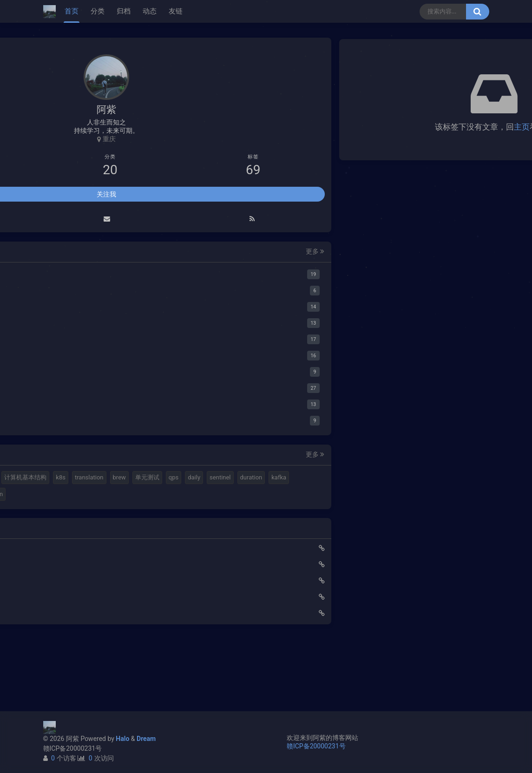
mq (59, 479)
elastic (102, 479)
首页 (72, 11)
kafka (124, 529)
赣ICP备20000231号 (73, 748)
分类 (98, 11)
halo (78, 479)
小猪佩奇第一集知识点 (82, 664)
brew (61, 512)
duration (96, 529)
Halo (122, 739)
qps (115, 512)
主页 (362, 127)
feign (131, 545)
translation (139, 495)
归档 (124, 11)
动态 (150, 11)
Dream (146, 739)
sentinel (65, 529)
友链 (176, 11)
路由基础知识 (69, 681)
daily (135, 512)
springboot (69, 545)
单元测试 (89, 512)
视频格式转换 (138, 479)
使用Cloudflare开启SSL (83, 616)
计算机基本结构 (76, 495)
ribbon (63, 562)
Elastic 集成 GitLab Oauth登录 (93, 632)
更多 (154, 253)
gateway (104, 545)
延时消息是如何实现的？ (85, 648)
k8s (111, 495)
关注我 (106, 196)
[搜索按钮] (478, 12)
